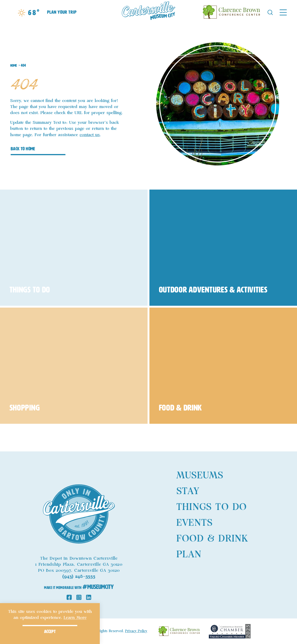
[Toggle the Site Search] (270, 12)
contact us (90, 135)
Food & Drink (212, 539)
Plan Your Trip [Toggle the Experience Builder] (62, 12)
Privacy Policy (136, 631)
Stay (188, 491)
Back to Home (23, 149)
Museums (200, 476)
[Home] (148, 12)
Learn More (75, 618)
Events (194, 523)
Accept (50, 631)
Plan (189, 555)
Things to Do (211, 507)
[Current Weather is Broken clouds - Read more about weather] (29, 13)
